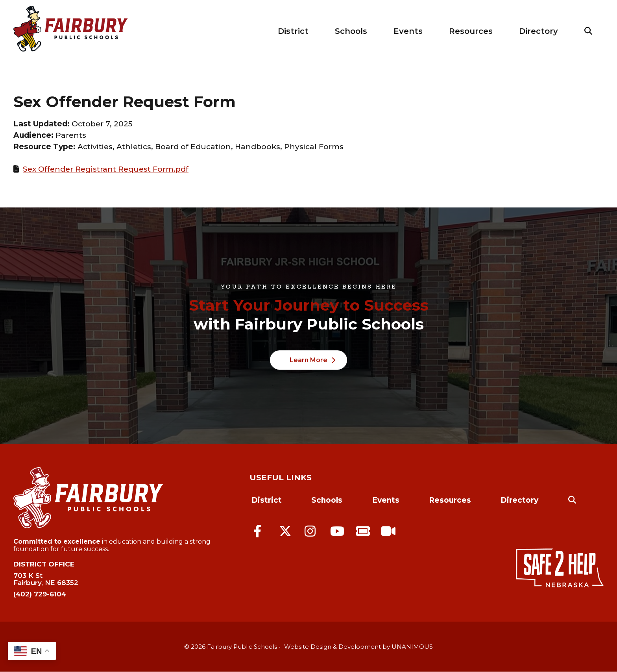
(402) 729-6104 (40, 594)
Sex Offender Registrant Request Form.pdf (106, 169)
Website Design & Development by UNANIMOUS (358, 647)
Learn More (308, 360)
